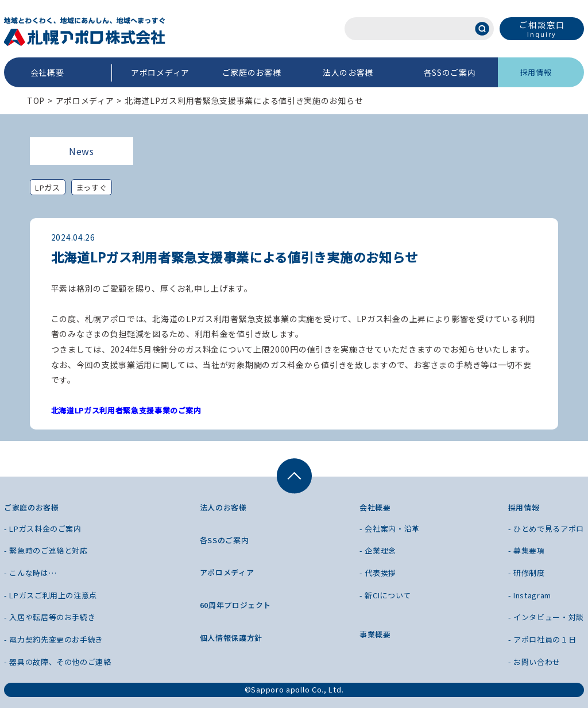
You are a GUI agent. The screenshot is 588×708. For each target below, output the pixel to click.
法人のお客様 (348, 72)
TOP (36, 100)
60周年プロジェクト (239, 605)
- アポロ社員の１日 (539, 639)
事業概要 (374, 634)
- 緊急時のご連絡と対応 (49, 550)
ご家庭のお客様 (252, 72)
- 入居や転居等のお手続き (53, 617)
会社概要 (47, 72)
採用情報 (536, 72)
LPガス (49, 187)
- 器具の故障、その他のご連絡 (62, 661)
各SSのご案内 (450, 72)
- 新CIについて (385, 594)
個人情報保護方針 (234, 637)
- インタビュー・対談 (543, 617)
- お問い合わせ (530, 661)
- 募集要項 (522, 550)
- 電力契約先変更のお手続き (58, 639)
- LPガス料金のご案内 (46, 528)
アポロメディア (160, 72)
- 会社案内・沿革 (390, 528)
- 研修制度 (522, 572)
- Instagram (527, 594)
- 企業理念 (377, 550)
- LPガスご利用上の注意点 (55, 594)
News (82, 151)
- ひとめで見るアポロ (543, 528)
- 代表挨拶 (377, 572)
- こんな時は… (32, 572)
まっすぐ (95, 187)
